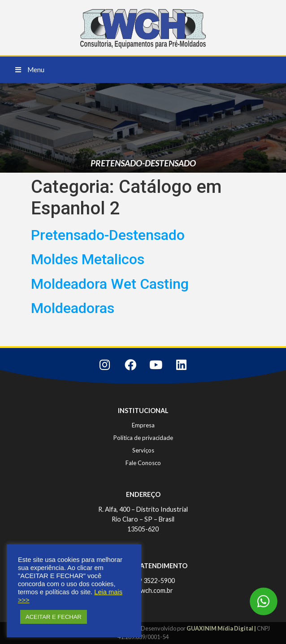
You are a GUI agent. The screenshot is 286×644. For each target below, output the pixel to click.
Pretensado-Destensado (108, 235)
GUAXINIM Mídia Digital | (222, 628)
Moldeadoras (73, 308)
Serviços (143, 450)
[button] (30, 70)
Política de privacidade (143, 438)
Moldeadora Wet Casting (110, 284)
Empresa (143, 425)
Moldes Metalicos (88, 259)
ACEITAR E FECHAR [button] (54, 617)
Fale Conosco (143, 463)
